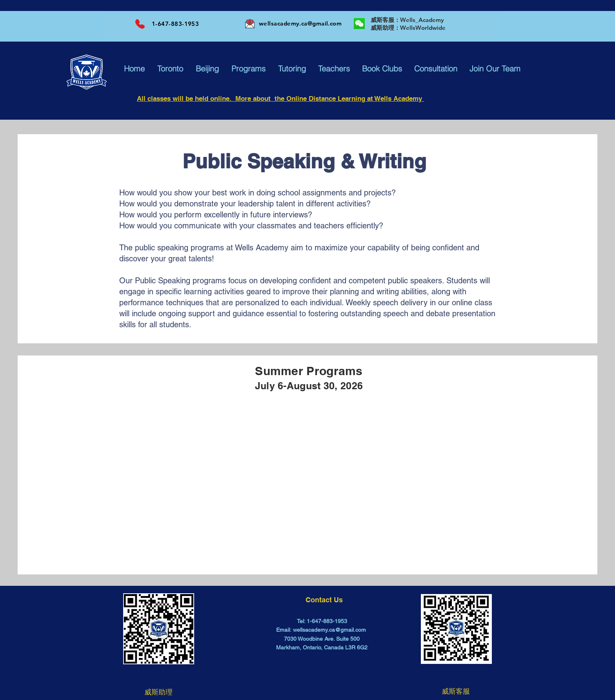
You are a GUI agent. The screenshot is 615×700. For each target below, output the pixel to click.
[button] (134, 69)
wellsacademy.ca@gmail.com (300, 23)
